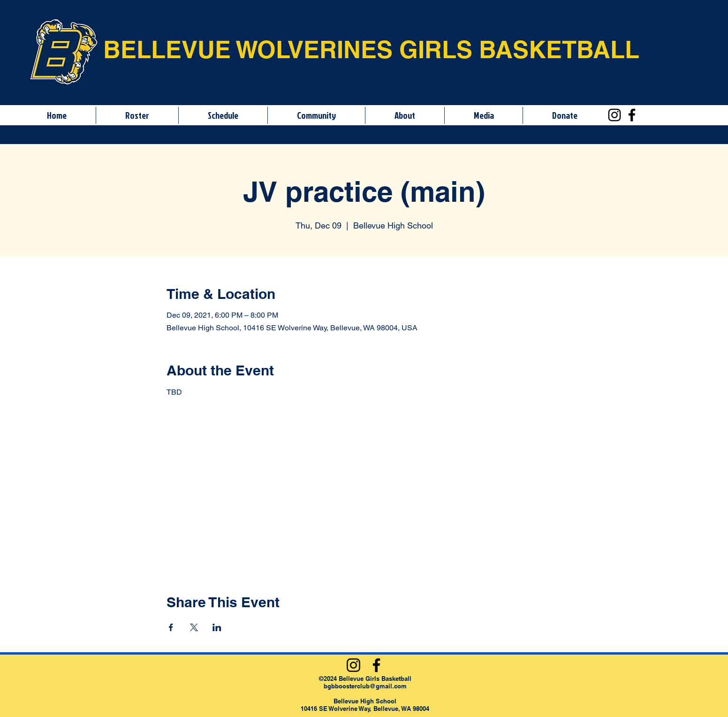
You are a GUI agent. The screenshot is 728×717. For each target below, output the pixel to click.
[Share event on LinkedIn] (217, 627)
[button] (137, 115)
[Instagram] (614, 115)
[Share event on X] (194, 627)
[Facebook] (632, 115)
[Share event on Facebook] (171, 627)
